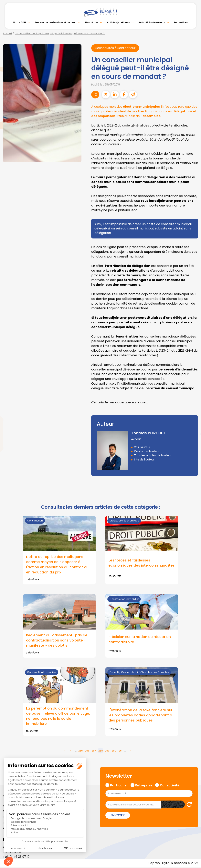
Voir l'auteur (142, 447)
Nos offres (92, 22)
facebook (193, 410)
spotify (193, 450)
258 (101, 751)
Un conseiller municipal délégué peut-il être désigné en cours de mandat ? (60, 33)
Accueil (7, 33)
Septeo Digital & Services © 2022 (173, 864)
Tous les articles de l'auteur (153, 456)
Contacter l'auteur (147, 451)
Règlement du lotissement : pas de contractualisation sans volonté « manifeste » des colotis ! (57, 641)
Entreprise (144, 786)
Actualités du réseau (152, 22)
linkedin (193, 426)
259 (107, 751)
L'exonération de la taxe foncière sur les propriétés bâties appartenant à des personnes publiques (141, 716)
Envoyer (118, 816)
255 (81, 751)
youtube (193, 434)
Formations (181, 22)
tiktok (193, 458)
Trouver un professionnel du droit (56, 22)
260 (114, 751)
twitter (193, 418)
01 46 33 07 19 (20, 858)
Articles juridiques (118, 22)
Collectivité (170, 786)
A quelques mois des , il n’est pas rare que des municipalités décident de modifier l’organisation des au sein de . (145, 111)
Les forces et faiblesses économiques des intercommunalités (142, 563)
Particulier (119, 786)
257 (94, 751)
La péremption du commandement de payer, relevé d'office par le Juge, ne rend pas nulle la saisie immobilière (58, 717)
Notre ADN (19, 22)
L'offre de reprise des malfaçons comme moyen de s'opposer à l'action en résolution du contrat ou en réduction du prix (57, 565)
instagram (193, 442)
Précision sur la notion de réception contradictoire (140, 640)
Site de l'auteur (144, 460)
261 (121, 751)
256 (87, 751)
